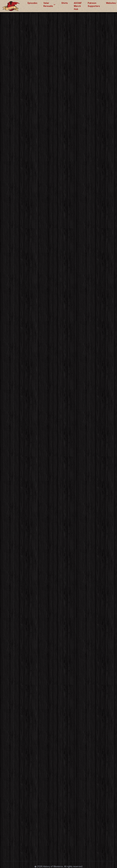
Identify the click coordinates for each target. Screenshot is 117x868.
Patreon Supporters (94, 4)
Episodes (32, 3)
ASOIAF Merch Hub (78, 6)
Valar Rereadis (49, 4)
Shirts (65, 3)
